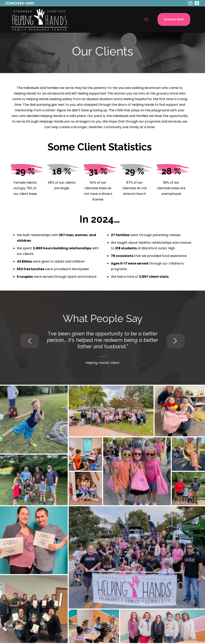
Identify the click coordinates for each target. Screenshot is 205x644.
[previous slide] (30, 341)
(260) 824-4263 (21, 3)
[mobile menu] (146, 19)
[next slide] (175, 341)
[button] (34, 420)
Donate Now (174, 19)
